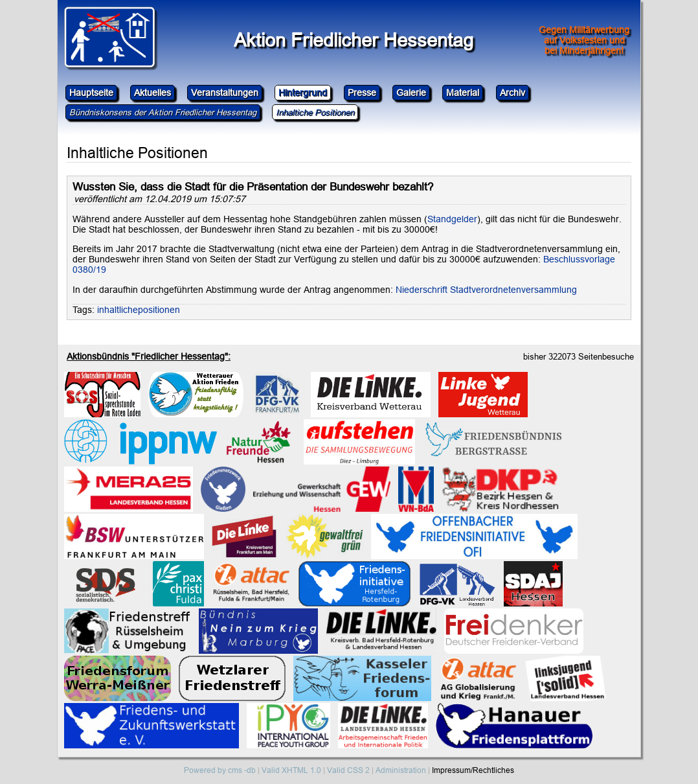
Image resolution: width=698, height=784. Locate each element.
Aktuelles (152, 93)
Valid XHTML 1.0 (291, 770)
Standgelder (452, 219)
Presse (362, 93)
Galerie (411, 93)
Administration (401, 770)
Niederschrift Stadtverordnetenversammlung (486, 290)
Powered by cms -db (220, 770)
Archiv (512, 93)
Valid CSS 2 (348, 770)
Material (463, 93)
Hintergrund (303, 93)
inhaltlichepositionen (139, 310)
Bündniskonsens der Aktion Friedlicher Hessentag (163, 112)
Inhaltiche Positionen (315, 112)
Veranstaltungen (225, 93)
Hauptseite (91, 93)
